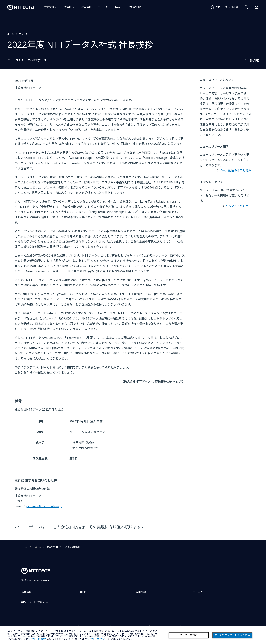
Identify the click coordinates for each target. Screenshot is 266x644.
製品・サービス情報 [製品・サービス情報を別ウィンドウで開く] (126, 7)
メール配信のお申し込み (235, 170)
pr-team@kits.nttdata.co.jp (44, 506)
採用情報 (86, 7)
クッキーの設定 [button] (37, 639)
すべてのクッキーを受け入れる (232, 635)
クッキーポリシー (97, 639)
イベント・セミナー (238, 206)
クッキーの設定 (189, 635)
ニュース (103, 7)
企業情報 (49, 7)
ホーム (11, 34)
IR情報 (68, 7)
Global (38, 580)
